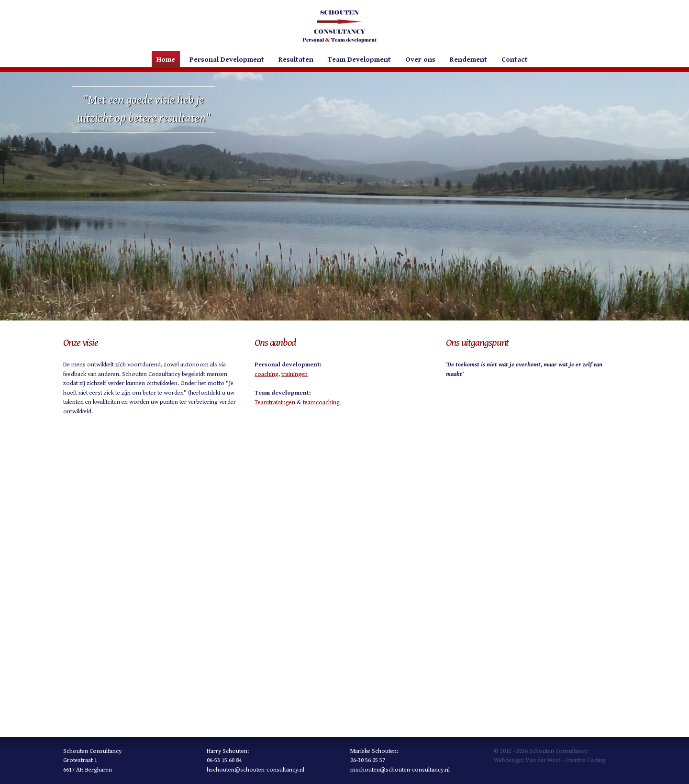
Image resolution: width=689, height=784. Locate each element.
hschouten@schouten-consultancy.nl (256, 770)
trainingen (294, 374)
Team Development (359, 60)
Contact (515, 60)
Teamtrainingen (275, 403)
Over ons (420, 60)
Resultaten (296, 60)
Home (166, 60)
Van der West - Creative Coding (566, 760)
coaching (267, 374)
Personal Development (227, 60)
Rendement (468, 60)
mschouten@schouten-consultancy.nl (400, 770)
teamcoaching (321, 403)
